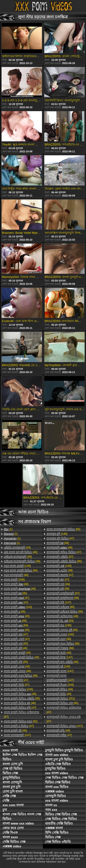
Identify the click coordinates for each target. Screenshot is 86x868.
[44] (17, 548)
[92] (21, 721)
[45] (17, 616)
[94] (21, 570)
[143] (18, 607)
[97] (22, 715)
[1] (8, 529)
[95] (18, 557)
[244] (60, 685)
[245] (18, 689)
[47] (17, 598)
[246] (14, 580)
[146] (57, 534)
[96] (64, 561)
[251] (61, 699)
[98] (60, 570)
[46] (21, 552)
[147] (59, 602)
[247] (17, 735)
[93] (60, 621)
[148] (17, 566)
